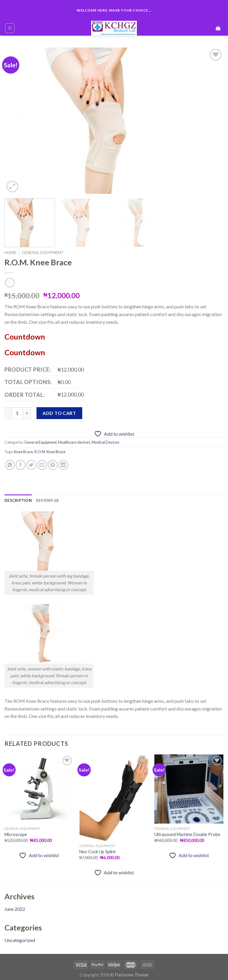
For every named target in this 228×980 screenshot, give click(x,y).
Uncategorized (20, 937)
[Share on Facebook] (21, 462)
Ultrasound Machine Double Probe (187, 832)
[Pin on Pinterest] (53, 462)
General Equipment (43, 253)
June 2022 (15, 906)
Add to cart (59, 410)
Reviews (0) (47, 498)
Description (18, 498)
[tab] (18, 498)
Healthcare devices (74, 440)
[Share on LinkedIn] (63, 462)
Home (10, 253)
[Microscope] (39, 786)
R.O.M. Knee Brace (50, 449)
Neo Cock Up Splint (98, 849)
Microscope (16, 832)
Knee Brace (23, 449)
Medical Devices (106, 440)
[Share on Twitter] (31, 462)
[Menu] (10, 28)
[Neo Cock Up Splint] (114, 795)
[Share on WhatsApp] (10, 462)
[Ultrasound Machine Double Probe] (189, 786)
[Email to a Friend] (42, 462)
